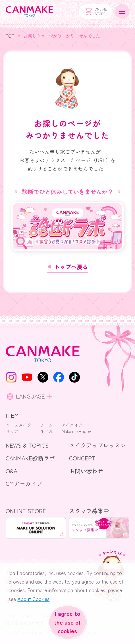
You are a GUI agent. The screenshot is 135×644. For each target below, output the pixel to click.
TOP (10, 36)
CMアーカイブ (24, 483)
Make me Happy (76, 431)
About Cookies (33, 599)
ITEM (12, 415)
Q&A (12, 471)
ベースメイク (18, 425)
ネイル (47, 431)
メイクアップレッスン (97, 445)
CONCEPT (82, 458)
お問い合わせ (86, 471)
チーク (46, 425)
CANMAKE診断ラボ (30, 458)
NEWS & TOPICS (27, 445)
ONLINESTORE (95, 11)
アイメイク (72, 425)
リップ (12, 431)
